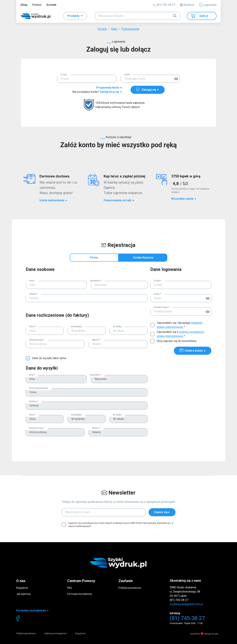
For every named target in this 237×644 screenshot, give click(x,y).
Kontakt (51, 5)
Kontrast (187, 5)
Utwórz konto (193, 351)
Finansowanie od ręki (119, 200)
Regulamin (22, 588)
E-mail (64, 75)
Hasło (127, 75)
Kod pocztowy (37, 340)
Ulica (32, 327)
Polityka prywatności (130, 588)
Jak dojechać (24, 594)
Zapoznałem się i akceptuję (179, 325)
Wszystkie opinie (184, 199)
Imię (32, 281)
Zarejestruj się (111, 92)
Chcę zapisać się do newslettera (176, 341)
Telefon (33, 294)
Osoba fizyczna (143, 258)
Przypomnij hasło (109, 88)
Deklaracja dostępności (55, 633)
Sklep (24, 5)
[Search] (137, 16)
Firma (94, 258)
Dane (114, 29)
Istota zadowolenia (53, 200)
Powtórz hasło (161, 307)
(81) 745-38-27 (164, 5)
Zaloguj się (148, 90)
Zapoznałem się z (180, 334)
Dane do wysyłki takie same (49, 358)
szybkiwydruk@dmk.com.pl (186, 604)
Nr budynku (76, 327)
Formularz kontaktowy (80, 594)
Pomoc (37, 5)
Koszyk (102, 29)
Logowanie (208, 5)
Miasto (96, 340)
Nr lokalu (117, 327)
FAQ (70, 588)
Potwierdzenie (130, 29)
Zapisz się (162, 512)
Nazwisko (96, 281)
